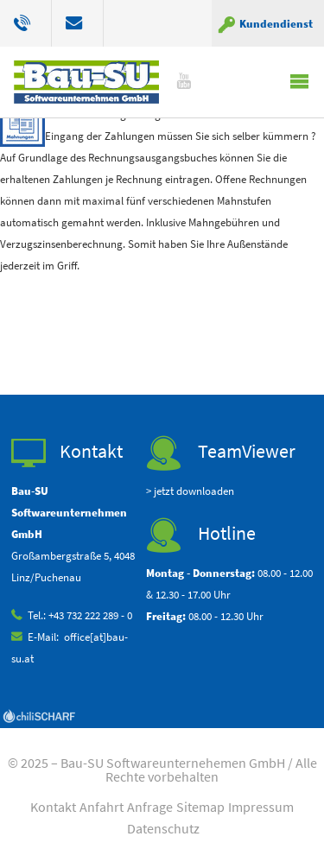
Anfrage (150, 807)
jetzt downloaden (194, 491)
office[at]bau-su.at (78, 23)
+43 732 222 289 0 (33, 23)
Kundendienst (276, 23)
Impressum (261, 807)
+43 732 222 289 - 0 (90, 615)
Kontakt (53, 807)
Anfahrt (102, 807)
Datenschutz (163, 828)
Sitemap (200, 807)
